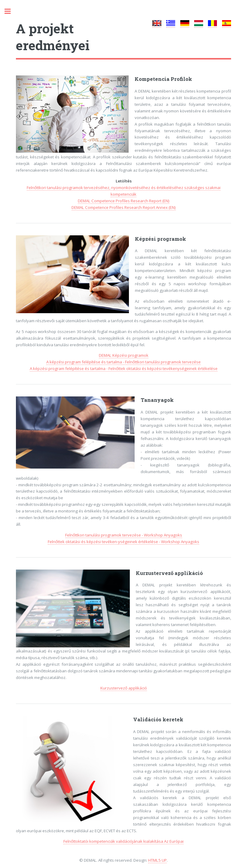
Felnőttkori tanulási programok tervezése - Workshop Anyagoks (124, 535)
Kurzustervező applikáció (124, 688)
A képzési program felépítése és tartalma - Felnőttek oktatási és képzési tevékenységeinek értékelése (124, 368)
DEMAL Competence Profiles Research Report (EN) (124, 201)
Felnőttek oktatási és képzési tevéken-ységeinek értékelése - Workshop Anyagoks (124, 542)
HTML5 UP (157, 860)
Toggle (11, 11)
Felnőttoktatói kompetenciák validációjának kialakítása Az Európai (124, 841)
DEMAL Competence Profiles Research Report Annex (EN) (124, 207)
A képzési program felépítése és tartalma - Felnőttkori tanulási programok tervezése (124, 362)
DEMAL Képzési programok (124, 355)
